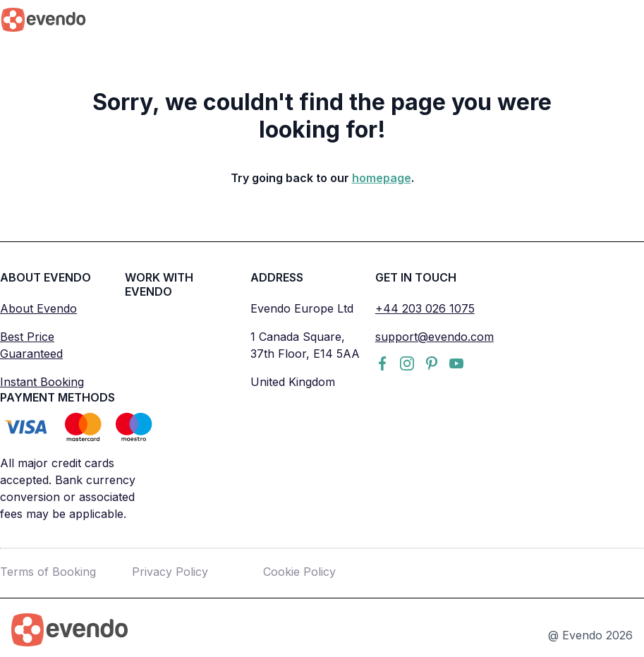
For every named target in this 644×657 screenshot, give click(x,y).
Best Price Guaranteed (31, 345)
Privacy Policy (170, 572)
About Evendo (38, 308)
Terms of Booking (48, 572)
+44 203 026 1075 (425, 308)
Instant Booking (42, 382)
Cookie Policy (299, 572)
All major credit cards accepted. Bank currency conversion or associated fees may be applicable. (68, 488)
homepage (382, 178)
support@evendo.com (435, 337)
